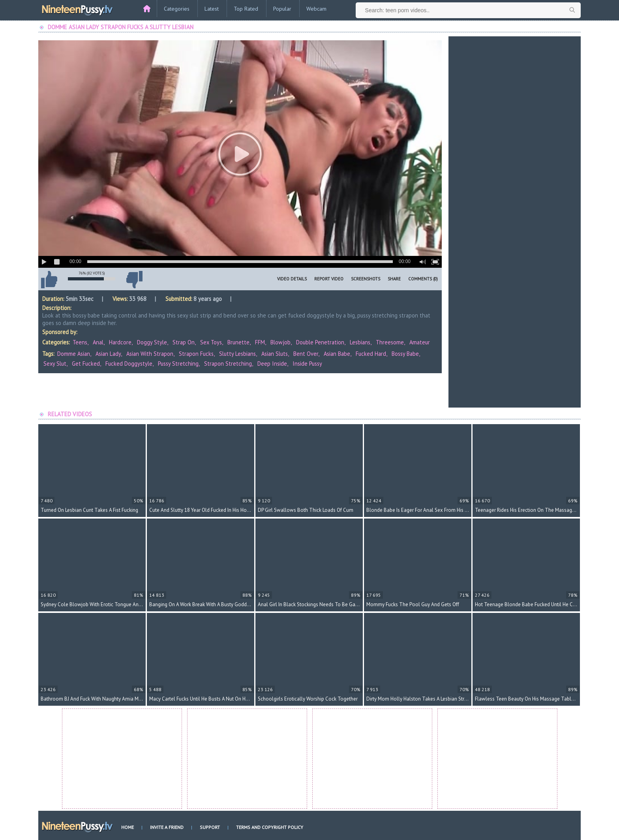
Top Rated (246, 9)
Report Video (329, 279)
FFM (260, 342)
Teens (80, 342)
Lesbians (360, 342)
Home (128, 827)
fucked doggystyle (129, 364)
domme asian (74, 354)
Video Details (292, 279)
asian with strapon (150, 354)
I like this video (49, 280)
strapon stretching (228, 364)
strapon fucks (196, 354)
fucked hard (371, 354)
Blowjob (280, 342)
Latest (212, 9)
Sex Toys (211, 342)
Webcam (316, 9)
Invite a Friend (167, 827)
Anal (98, 342)
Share (394, 279)
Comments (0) (423, 279)
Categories (177, 9)
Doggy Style (152, 342)
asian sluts (275, 354)
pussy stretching (178, 364)
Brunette (238, 342)
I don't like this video (134, 280)
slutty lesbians (237, 354)
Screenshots (366, 279)
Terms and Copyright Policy (270, 827)
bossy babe (405, 354)
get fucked (86, 364)
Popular (282, 9)
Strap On (184, 342)
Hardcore (120, 342)
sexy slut (55, 364)
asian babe (337, 354)
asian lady (108, 354)
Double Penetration (320, 342)
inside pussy (307, 364)
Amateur (420, 342)
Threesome (390, 342)
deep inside (272, 364)
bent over (306, 354)
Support (210, 827)
